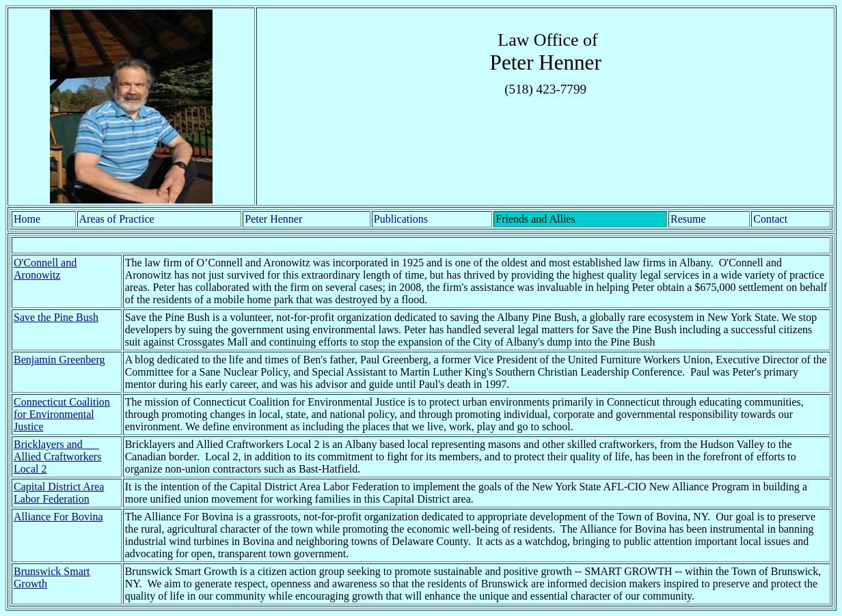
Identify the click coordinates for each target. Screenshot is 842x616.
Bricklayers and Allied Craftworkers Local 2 (57, 457)
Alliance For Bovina (58, 517)
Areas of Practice (117, 219)
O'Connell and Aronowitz (45, 269)
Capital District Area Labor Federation (59, 493)
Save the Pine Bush (56, 317)
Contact (770, 219)
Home (27, 219)
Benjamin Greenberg (59, 360)
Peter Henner (273, 219)
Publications (401, 219)
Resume (688, 219)
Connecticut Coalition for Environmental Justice (62, 414)
